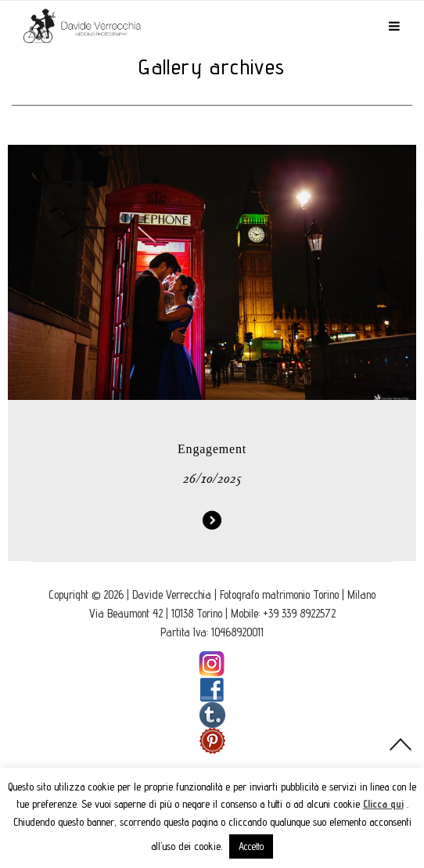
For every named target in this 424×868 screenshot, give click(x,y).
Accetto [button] (251, 846)
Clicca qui (383, 804)
